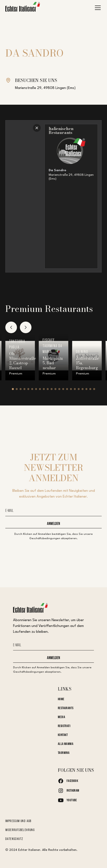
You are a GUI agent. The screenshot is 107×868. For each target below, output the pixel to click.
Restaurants (66, 708)
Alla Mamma (66, 744)
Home (61, 699)
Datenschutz (14, 839)
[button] (97, 8)
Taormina (64, 753)
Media (61, 717)
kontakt (63, 735)
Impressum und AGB (18, 821)
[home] (23, 8)
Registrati (64, 726)
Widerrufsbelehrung (20, 830)
